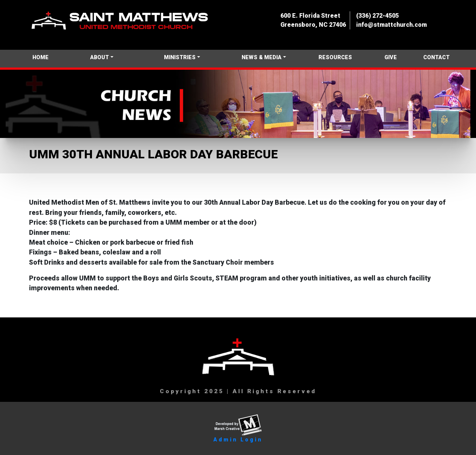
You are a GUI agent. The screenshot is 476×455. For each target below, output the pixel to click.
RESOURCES (335, 57)
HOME (41, 57)
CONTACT (436, 57)
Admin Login (238, 440)
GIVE (391, 57)
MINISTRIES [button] (180, 57)
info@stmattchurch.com (392, 25)
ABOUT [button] (99, 57)
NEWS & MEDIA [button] (262, 57)
